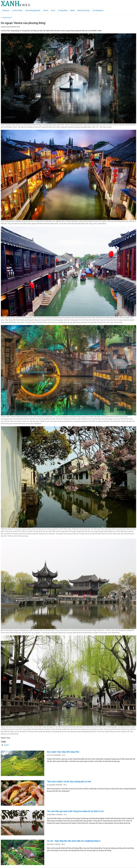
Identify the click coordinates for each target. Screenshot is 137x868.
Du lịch (46, 10)
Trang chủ (6, 10)
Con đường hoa (98, 10)
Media (72, 10)
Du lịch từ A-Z (7, 18)
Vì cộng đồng (63, 10)
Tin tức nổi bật (17, 10)
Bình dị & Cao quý (84, 10)
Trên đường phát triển (33, 10)
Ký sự (53, 10)
